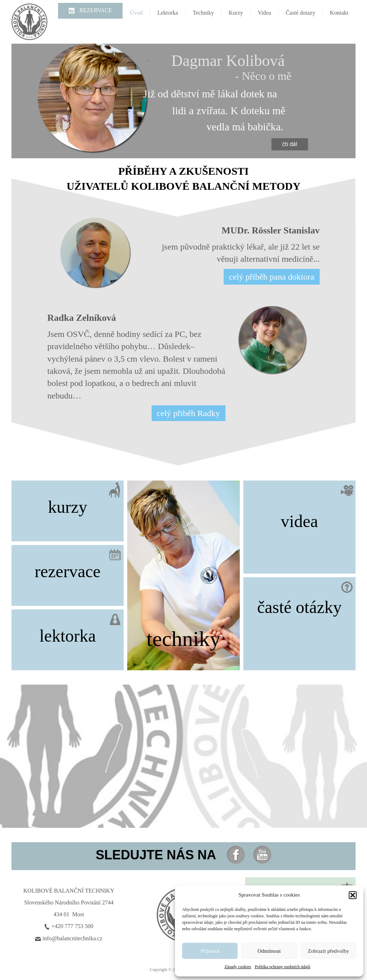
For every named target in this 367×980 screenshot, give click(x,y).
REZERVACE (95, 10)
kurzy (68, 507)
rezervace (68, 571)
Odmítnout (269, 951)
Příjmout (210, 951)
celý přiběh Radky (189, 413)
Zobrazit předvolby (328, 951)
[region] (183, 101)
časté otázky (299, 607)
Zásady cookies (238, 967)
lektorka (68, 636)
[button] (353, 895)
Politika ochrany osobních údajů (283, 967)
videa (299, 521)
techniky (184, 639)
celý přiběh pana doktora (272, 277)
